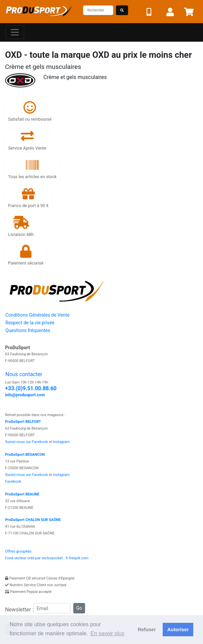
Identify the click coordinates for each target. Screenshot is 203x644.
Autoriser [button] (178, 630)
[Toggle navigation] (15, 32)
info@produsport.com (25, 395)
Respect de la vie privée (30, 323)
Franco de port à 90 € (28, 198)
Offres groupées (18, 551)
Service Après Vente (27, 140)
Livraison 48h (21, 226)
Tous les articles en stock (32, 169)
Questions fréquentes (28, 330)
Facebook (13, 481)
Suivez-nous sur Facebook (27, 442)
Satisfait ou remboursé (30, 111)
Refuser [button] (147, 630)
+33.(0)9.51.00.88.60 (31, 388)
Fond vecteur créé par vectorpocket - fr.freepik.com (47, 558)
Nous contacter (24, 374)
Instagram (62, 442)
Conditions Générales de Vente (37, 315)
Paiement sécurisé (26, 255)
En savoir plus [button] (107, 633)
